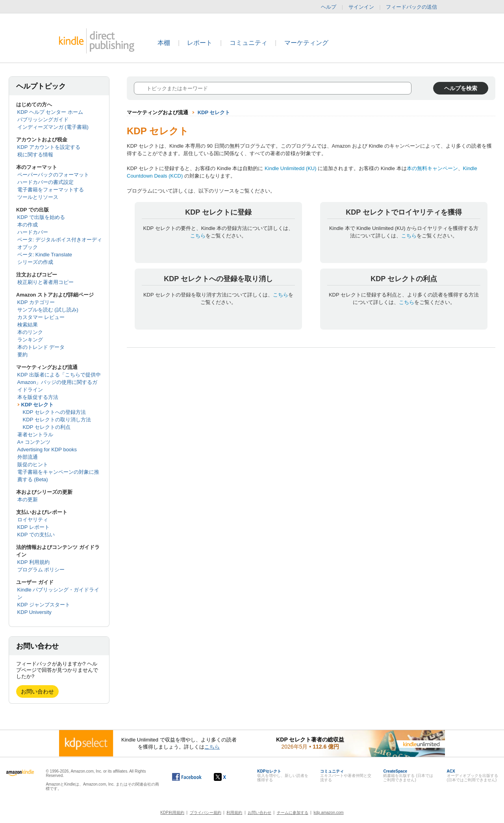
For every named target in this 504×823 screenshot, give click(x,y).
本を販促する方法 (38, 397)
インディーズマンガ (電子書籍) (53, 127)
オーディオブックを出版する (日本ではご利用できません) (472, 776)
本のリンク (30, 332)
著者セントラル (35, 435)
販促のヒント (33, 464)
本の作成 (28, 225)
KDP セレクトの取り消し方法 (57, 420)
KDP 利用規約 (33, 562)
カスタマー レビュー (41, 317)
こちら (198, 236)
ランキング (30, 340)
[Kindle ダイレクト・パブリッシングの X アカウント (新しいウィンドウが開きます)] (228, 777)
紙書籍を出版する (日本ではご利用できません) (408, 776)
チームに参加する (293, 813)
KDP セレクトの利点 (47, 427)
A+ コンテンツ (34, 442)
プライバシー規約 (206, 813)
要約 (22, 355)
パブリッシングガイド (43, 120)
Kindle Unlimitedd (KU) (291, 168)
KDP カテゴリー (36, 302)
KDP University (34, 612)
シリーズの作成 (35, 262)
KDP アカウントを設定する (49, 147)
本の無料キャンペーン (432, 168)
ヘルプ (329, 7)
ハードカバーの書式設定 (45, 182)
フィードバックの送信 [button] (415, 7)
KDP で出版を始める (41, 217)
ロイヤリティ (33, 520)
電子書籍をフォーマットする (51, 190)
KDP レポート (33, 527)
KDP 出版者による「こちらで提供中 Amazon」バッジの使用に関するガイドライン (59, 382)
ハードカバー (33, 232)
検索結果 (28, 325)
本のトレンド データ (41, 347)
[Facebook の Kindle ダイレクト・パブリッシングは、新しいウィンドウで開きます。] (187, 777)
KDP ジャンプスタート (44, 605)
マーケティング (306, 43)
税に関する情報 (35, 155)
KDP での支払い (36, 535)
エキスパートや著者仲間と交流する (346, 776)
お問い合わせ (37, 691)
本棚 (164, 43)
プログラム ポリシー (41, 570)
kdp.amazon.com (329, 813)
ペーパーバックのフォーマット (53, 175)
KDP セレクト (38, 405)
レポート (200, 43)
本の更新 (28, 500)
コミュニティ (248, 43)
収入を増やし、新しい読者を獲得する (283, 776)
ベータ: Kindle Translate (45, 255)
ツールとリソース (38, 197)
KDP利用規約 (172, 813)
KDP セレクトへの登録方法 (54, 412)
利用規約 (234, 813)
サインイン (361, 7)
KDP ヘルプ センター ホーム (50, 112)
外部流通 (28, 457)
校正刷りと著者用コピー (45, 282)
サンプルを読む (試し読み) (48, 310)
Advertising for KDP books (47, 449)
